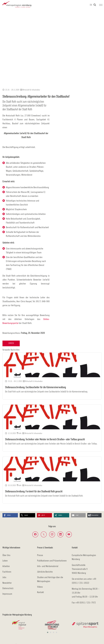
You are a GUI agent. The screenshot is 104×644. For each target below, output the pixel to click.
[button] (10, 515)
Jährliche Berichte (45, 572)
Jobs (4, 577)
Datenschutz (8, 588)
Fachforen (7, 572)
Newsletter (7, 583)
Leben (5, 561)
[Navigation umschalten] (101, 5)
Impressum (7, 594)
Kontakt (41, 592)
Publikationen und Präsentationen (52, 561)
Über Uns (6, 555)
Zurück (11, 343)
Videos (40, 587)
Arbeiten (6, 566)
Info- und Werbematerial (48, 566)
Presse (40, 555)
